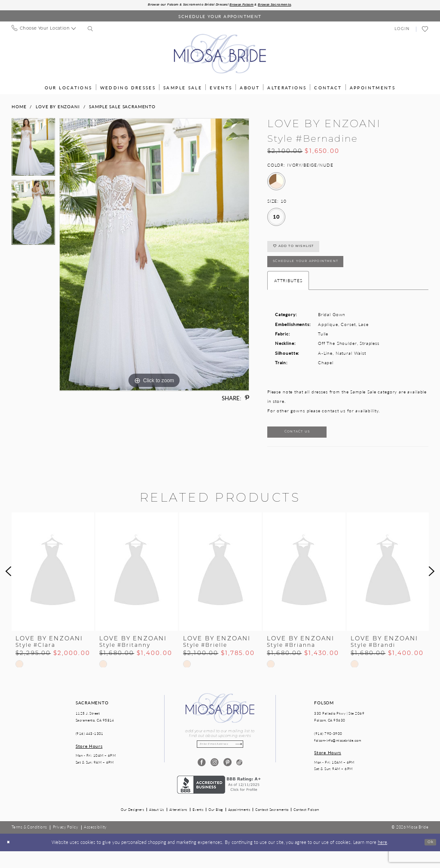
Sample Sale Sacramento (122, 107)
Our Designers (132, 827)
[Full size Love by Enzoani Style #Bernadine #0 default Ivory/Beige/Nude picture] (154, 256)
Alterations (178, 827)
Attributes (288, 291)
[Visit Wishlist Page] (425, 30)
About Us (157, 827)
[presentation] (53, 586)
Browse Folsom (250, 6)
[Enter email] (220, 760)
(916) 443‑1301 (90, 748)
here (382, 859)
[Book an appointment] (220, 17)
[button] (402, 30)
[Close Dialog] (10, 859)
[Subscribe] (246, 760)
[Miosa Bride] (220, 55)
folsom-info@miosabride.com (338, 755)
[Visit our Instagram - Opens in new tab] (214, 780)
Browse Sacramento (294, 6)
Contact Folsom (306, 827)
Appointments (239, 827)
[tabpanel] (33, 151)
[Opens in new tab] (220, 801)
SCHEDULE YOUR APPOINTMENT (319, 270)
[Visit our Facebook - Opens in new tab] (200, 780)
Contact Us (308, 445)
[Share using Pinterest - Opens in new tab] (247, 399)
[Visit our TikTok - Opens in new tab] (240, 780)
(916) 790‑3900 (328, 748)
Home (19, 107)
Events (198, 827)
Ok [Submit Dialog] (429, 859)
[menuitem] (44, 30)
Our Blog (216, 827)
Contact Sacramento (272, 827)
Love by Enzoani (58, 107)
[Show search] (90, 30)
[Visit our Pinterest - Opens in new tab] (227, 780)
